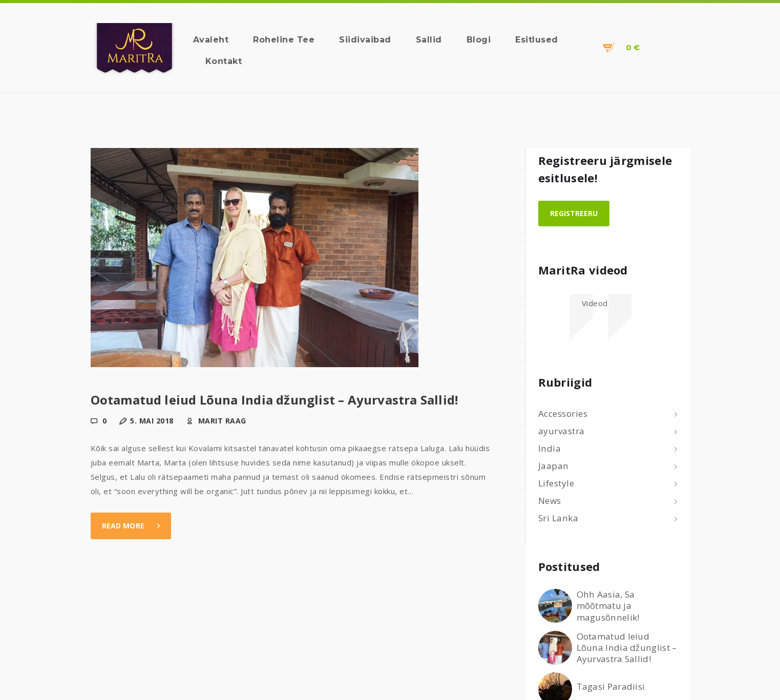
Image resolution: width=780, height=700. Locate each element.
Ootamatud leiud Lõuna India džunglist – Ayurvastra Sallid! (275, 400)
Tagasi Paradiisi (611, 687)
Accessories (563, 413)
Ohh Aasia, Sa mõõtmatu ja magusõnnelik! (608, 606)
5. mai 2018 (152, 421)
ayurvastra (562, 431)
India (550, 448)
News (550, 501)
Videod (595, 303)
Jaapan (554, 466)
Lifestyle (556, 483)
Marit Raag (221, 421)
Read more (123, 526)
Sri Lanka (558, 518)
